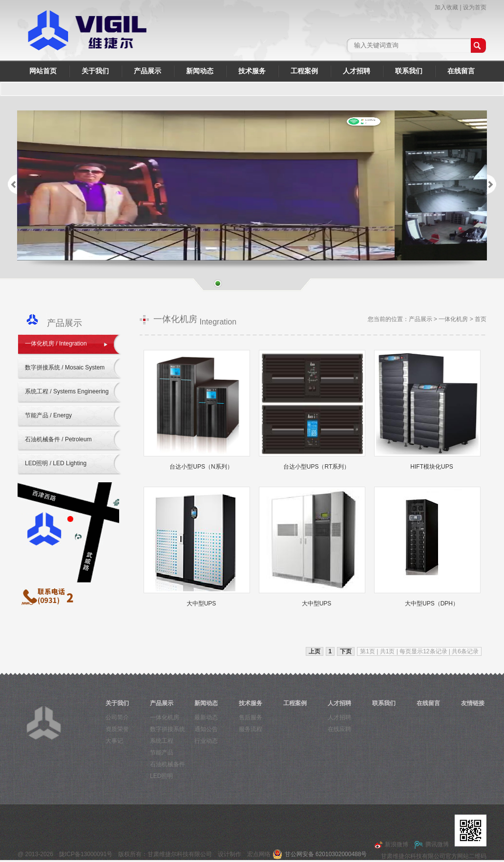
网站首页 (43, 71)
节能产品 (162, 753)
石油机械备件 (168, 764)
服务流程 (251, 729)
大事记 (114, 741)
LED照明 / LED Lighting (56, 463)
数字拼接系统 (168, 729)
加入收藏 (446, 7)
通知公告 (206, 729)
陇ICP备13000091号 (86, 854)
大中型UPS (201, 603)
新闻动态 (200, 71)
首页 (481, 319)
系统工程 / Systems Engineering (67, 391)
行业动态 (206, 741)
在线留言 (461, 71)
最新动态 (206, 717)
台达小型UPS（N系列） (201, 467)
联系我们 (409, 71)
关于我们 (95, 71)
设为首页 (475, 7)
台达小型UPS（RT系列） (316, 467)
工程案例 (304, 71)
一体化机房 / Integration (56, 344)
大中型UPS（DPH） (432, 603)
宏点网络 (259, 854)
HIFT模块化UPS (431, 467)
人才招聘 (357, 71)
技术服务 (252, 71)
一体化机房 (453, 319)
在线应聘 (339, 729)
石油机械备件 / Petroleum (58, 439)
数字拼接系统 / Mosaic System (65, 367)
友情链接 (473, 703)
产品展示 (147, 71)
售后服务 (251, 717)
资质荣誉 (117, 729)
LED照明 (161, 776)
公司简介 (117, 717)
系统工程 (162, 741)
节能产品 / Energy (48, 415)
